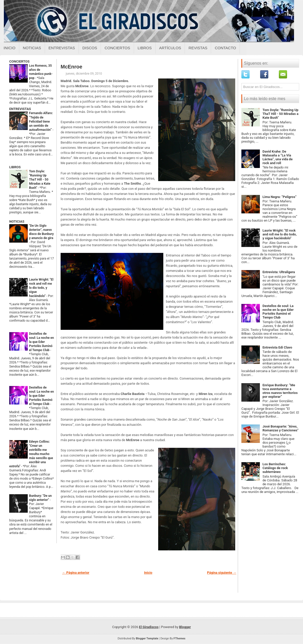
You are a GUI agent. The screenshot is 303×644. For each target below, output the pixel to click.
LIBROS (15, 167)
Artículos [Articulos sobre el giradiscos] (170, 48)
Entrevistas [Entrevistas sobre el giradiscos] (62, 48)
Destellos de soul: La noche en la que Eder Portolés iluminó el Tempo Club (41, 342)
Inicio (10, 48)
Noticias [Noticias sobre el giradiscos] (32, 48)
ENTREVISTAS (20, 109)
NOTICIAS (17, 221)
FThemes (179, 638)
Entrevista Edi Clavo (277, 347)
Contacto (225, 48)
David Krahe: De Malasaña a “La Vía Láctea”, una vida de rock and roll (277, 157)
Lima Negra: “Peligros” (280, 197)
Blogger (185, 627)
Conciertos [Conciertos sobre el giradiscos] (117, 48)
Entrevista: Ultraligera (279, 272)
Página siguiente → (222, 573)
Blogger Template (147, 638)
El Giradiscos (149, 627)
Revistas (198, 48)
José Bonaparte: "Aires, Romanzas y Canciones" (280, 428)
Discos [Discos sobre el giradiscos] (90, 48)
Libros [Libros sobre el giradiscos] (145, 48)
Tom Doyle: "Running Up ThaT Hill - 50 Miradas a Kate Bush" (40, 180)
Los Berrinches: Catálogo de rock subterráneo (275, 468)
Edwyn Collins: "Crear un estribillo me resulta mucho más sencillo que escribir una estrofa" (31, 454)
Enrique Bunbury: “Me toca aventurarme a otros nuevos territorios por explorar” (280, 391)
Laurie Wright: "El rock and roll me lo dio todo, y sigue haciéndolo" (41, 288)
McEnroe (71, 67)
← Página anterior (76, 573)
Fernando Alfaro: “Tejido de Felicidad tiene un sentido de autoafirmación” (41, 121)
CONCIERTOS (19, 61)
